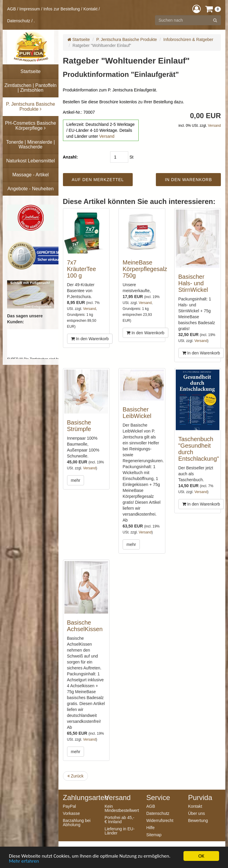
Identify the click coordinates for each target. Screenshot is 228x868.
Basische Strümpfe (79, 426)
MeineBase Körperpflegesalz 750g (145, 269)
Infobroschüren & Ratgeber (188, 39)
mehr (76, 480)
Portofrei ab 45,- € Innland (119, 819)
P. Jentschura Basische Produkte (126, 39)
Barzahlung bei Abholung (77, 822)
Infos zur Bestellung (62, 9)
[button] (197, 9)
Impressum (30, 9)
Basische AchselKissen (85, 626)
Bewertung (198, 820)
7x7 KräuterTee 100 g (82, 269)
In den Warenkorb (90, 339)
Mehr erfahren (24, 861)
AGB (12, 9)
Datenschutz (19, 21)
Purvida (200, 798)
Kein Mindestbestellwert (121, 808)
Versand (107, 136)
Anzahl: (71, 157)
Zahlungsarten (79, 798)
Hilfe (151, 827)
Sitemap (154, 835)
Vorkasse (72, 813)
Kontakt (90, 9)
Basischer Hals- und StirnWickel (193, 283)
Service (158, 798)
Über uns (196, 813)
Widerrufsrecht (160, 820)
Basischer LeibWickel (137, 413)
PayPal (69, 806)
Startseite (79, 39)
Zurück (76, 776)
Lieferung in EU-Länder (119, 831)
